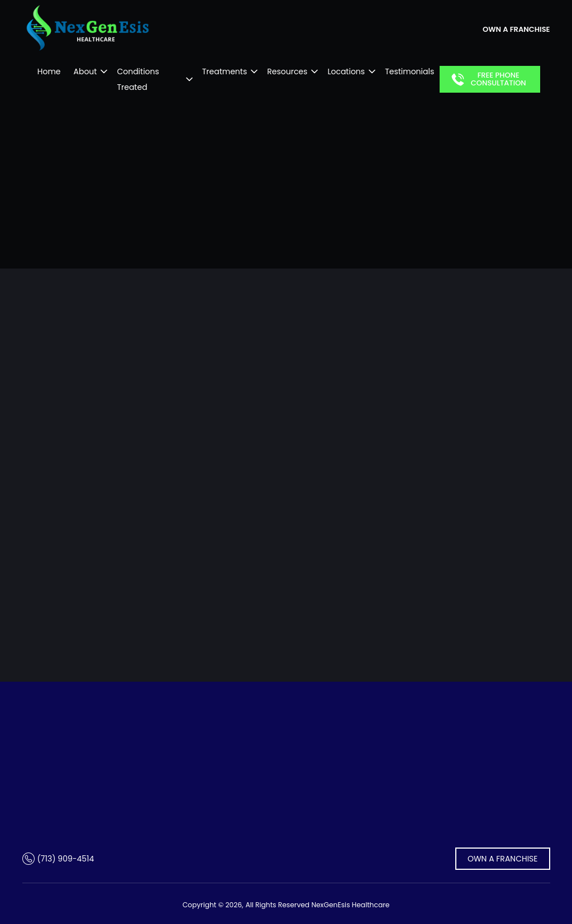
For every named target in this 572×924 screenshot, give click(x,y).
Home (44, 71)
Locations (351, 71)
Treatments (229, 71)
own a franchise (516, 29)
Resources (292, 71)
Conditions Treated (149, 71)
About (80, 71)
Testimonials (414, 71)
